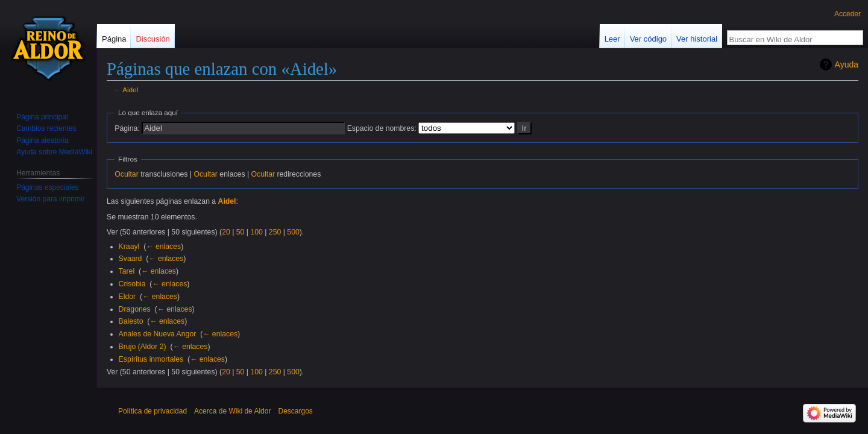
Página (114, 39)
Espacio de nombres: (382, 128)
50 (241, 232)
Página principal (42, 117)
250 (275, 232)
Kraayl (129, 247)
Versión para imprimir (50, 199)
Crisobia (132, 284)
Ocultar (126, 174)
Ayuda (847, 64)
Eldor (127, 297)
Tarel (127, 271)
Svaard (131, 259)
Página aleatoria (42, 140)
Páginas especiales (47, 187)
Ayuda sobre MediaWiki (54, 152)
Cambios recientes (46, 128)
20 (226, 232)
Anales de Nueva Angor (158, 334)
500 (293, 232)
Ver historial (697, 39)
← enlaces (163, 247)
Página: (127, 128)
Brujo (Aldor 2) (143, 347)
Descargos (295, 411)
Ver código (648, 39)
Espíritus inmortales (151, 359)
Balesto (131, 321)
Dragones (135, 309)
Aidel (130, 90)
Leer (612, 39)
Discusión (153, 39)
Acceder (848, 14)
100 (256, 232)
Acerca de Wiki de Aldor (232, 411)
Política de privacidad (153, 411)
